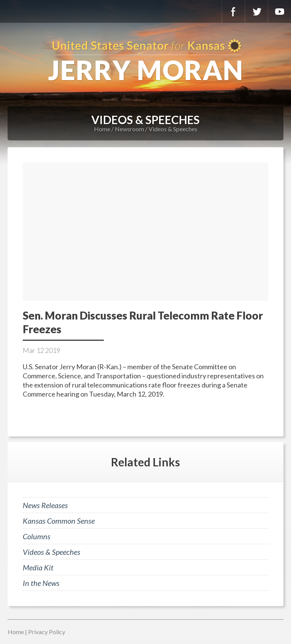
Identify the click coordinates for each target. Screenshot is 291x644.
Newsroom (129, 129)
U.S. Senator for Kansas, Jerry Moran (145, 61)
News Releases (45, 505)
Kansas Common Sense (59, 521)
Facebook (233, 11)
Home (102, 129)
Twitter (257, 11)
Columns (37, 536)
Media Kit (38, 567)
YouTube (280, 11)
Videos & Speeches (173, 129)
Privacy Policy (47, 632)
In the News (41, 583)
